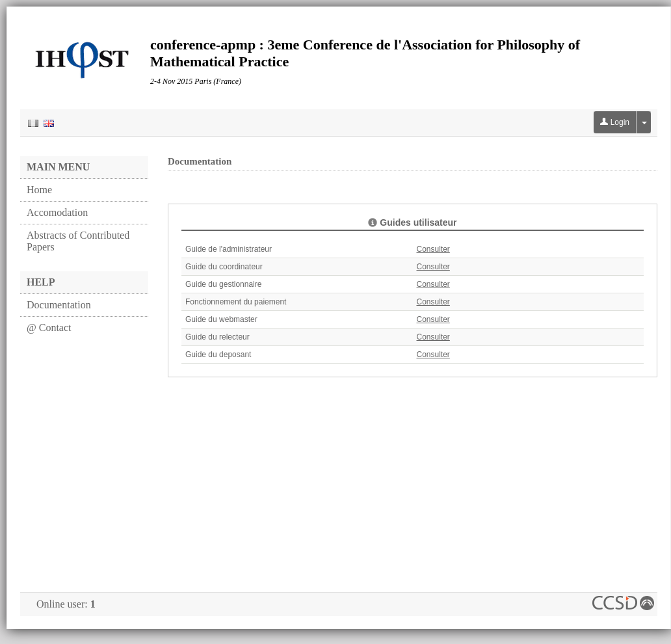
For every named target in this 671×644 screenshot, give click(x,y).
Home (39, 190)
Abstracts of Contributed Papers (78, 241)
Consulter (433, 249)
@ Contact (49, 328)
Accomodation (57, 212)
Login (615, 122)
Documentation (59, 305)
